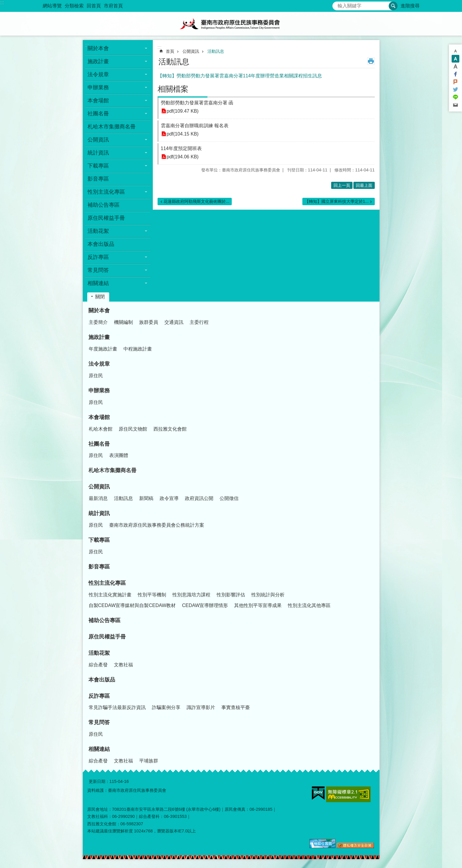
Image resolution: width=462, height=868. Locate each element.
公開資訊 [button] (98, 140)
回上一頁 (342, 185)
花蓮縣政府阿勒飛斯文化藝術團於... (196, 201)
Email (455, 105)
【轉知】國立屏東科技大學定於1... (337, 201)
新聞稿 (146, 498)
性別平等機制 (152, 595)
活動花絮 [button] (98, 231)
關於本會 (99, 310)
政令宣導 (169, 498)
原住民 (96, 376)
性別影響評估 (231, 595)
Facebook (455, 74)
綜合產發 (98, 665)
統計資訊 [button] (98, 153)
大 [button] (455, 66)
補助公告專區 (104, 205)
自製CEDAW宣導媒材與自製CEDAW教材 (132, 605)
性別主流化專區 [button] (106, 192)
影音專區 (98, 179)
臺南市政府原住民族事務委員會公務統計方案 (157, 525)
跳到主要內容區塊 (3, 3)
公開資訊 (191, 51)
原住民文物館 (133, 429)
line (455, 97)
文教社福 (123, 665)
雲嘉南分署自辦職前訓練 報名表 (195, 126)
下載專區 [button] (98, 166)
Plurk (455, 82)
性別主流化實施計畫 (110, 595)
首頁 (170, 51)
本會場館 (99, 417)
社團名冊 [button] (98, 114)
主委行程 (199, 322)
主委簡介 (98, 322)
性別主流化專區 (107, 583)
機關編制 (123, 322)
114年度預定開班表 (181, 148)
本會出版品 (101, 244)
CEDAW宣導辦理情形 (205, 605)
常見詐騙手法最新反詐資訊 (117, 707)
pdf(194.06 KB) (183, 157)
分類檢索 (74, 6)
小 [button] (455, 51)
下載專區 (99, 540)
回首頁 (94, 6)
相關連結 (99, 749)
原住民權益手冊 (106, 218)
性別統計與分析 (268, 595)
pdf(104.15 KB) (183, 134)
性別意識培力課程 (191, 595)
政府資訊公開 (199, 498)
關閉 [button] (100, 297)
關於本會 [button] (98, 48)
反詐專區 (99, 696)
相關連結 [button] (98, 283)
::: (2, 3)
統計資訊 (99, 513)
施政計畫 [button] (98, 61)
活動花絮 (99, 653)
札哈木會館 (101, 429)
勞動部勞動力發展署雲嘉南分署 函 (197, 103)
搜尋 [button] (393, 6)
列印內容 (371, 61)
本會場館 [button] (98, 101)
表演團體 (119, 455)
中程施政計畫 (138, 349)
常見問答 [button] (98, 270)
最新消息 (98, 498)
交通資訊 (174, 322)
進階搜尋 (410, 6)
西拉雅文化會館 (170, 429)
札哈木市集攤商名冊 (112, 127)
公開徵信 (229, 498)
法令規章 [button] (98, 74)
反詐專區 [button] (98, 257)
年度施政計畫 (103, 349)
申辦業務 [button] (98, 87)
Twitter (455, 90)
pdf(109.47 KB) (183, 111)
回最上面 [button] (364, 185)
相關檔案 (173, 89)
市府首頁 (113, 6)
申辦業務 (99, 391)
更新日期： (99, 781)
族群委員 (149, 322)
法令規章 (99, 364)
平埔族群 (149, 761)
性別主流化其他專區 (309, 605)
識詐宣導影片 (201, 707)
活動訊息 (216, 51)
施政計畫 (99, 337)
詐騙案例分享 (166, 707)
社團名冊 (99, 444)
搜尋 (337, 4)
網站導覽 (52, 6)
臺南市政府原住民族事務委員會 (231, 24)
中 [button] (455, 59)
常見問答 (99, 722)
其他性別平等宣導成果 (258, 605)
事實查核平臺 (236, 707)
